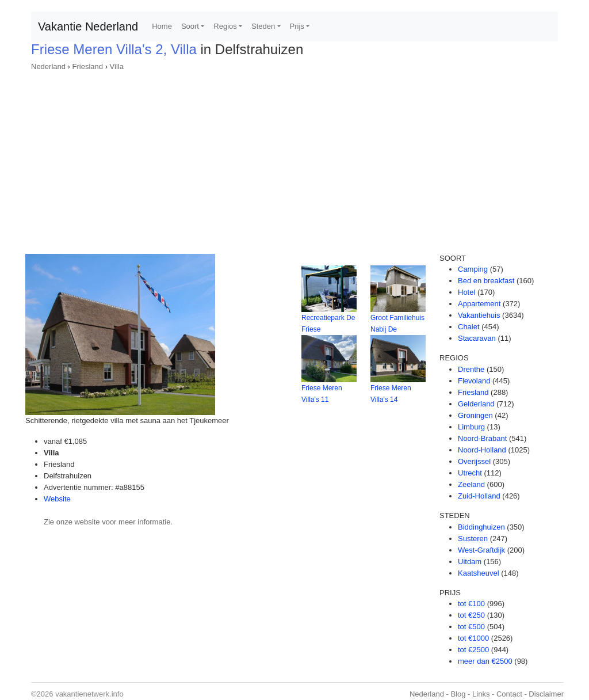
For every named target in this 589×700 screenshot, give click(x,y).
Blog (458, 694)
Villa (117, 66)
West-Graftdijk (481, 550)
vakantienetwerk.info (89, 694)
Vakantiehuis (479, 315)
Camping (473, 269)
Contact (509, 694)
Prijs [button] (297, 26)
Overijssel (474, 461)
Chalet (469, 327)
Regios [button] (225, 26)
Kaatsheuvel (479, 573)
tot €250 (471, 615)
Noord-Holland (482, 450)
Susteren (473, 539)
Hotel (466, 292)
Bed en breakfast (486, 281)
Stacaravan (477, 338)
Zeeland (471, 484)
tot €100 (471, 604)
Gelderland (476, 404)
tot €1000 (473, 638)
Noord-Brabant (482, 438)
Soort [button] (190, 26)
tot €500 (471, 627)
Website (57, 499)
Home (162, 26)
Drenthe (471, 369)
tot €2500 (473, 650)
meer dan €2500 (485, 661)
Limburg (471, 427)
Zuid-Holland (479, 496)
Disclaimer (546, 694)
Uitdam (470, 562)
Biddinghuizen (481, 527)
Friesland (88, 66)
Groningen (475, 415)
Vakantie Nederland (88, 26)
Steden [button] (263, 26)
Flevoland (474, 381)
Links (481, 694)
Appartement (479, 304)
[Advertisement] (294, 159)
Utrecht (470, 473)
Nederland (48, 66)
